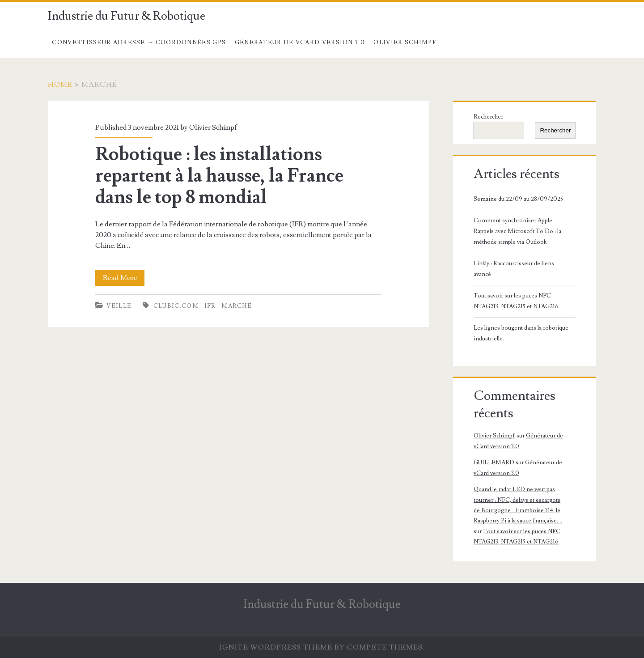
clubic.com (176, 306)
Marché (237, 306)
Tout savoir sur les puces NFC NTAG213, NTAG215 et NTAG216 (516, 301)
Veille (119, 306)
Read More (124, 278)
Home (60, 85)
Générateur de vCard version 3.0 (300, 42)
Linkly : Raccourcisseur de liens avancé (514, 269)
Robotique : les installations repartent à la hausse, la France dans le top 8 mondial (219, 176)
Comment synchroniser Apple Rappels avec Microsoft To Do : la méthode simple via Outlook (517, 231)
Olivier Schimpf (405, 42)
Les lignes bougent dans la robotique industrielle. (521, 333)
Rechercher (488, 117)
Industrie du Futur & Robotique (127, 16)
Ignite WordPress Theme (276, 647)
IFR (210, 306)
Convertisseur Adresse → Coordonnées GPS (139, 42)
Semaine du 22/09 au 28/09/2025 (518, 199)
